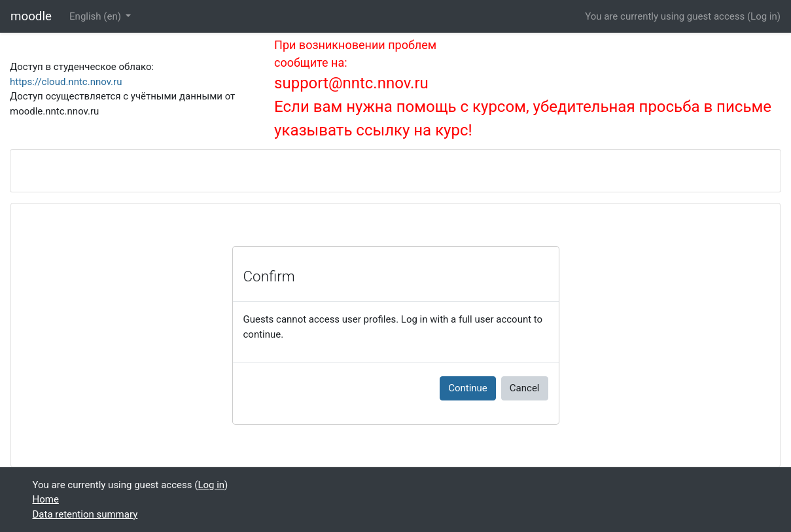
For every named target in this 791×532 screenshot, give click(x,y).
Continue (468, 388)
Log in (764, 16)
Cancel (525, 388)
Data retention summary (85, 514)
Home (46, 499)
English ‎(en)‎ (97, 16)
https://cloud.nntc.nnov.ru (66, 82)
